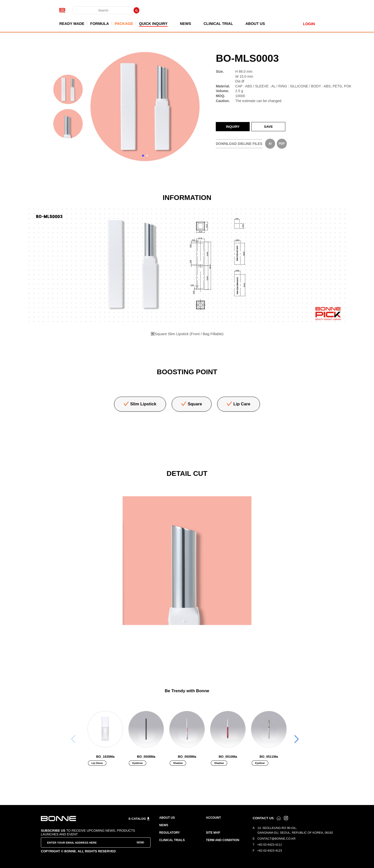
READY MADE (72, 24)
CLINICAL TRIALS (172, 840)
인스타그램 (286, 818)
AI (270, 144)
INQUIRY (233, 127)
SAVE (268, 127)
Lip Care (242, 404)
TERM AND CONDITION (223, 840)
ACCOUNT (214, 818)
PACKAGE (124, 24)
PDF (282, 144)
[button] (297, 739)
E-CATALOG (137, 819)
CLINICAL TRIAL (218, 24)
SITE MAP (213, 833)
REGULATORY (169, 833)
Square (195, 404)
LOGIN (309, 24)
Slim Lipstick (143, 404)
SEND (140, 842)
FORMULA (100, 24)
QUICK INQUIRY (153, 24)
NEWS (186, 24)
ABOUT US (255, 24)
